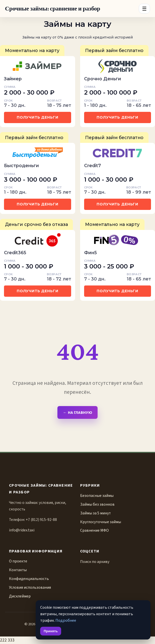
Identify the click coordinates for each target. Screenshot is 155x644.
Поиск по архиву (95, 562)
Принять (51, 631)
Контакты (18, 570)
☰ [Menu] (144, 9)
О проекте (18, 561)
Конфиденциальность (29, 579)
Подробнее (66, 620)
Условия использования (30, 587)
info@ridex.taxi (22, 530)
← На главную (77, 412)
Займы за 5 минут (95, 513)
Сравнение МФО (94, 530)
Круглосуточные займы (101, 522)
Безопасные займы (97, 496)
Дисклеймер (20, 596)
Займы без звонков (97, 504)
